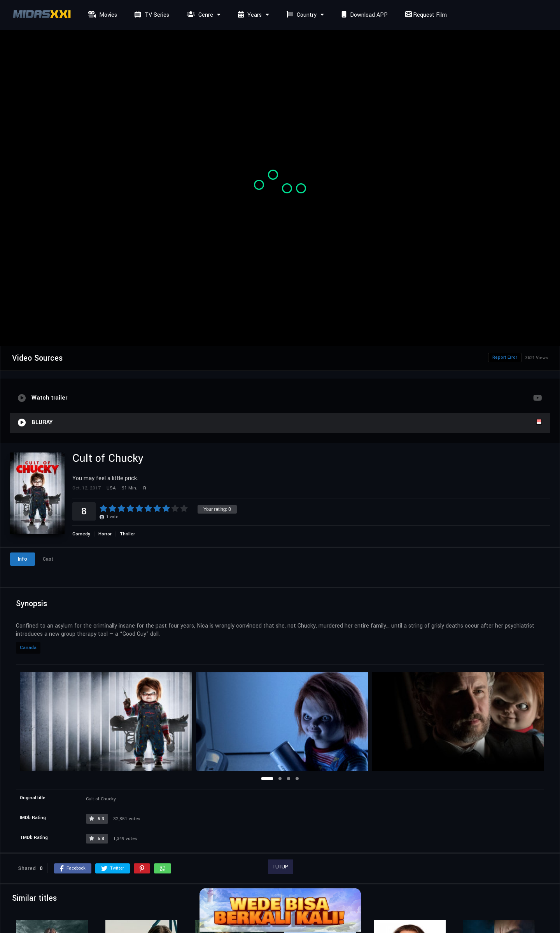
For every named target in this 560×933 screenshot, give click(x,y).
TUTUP (280, 867)
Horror (105, 534)
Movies (102, 15)
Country (301, 15)
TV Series (151, 15)
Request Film (425, 15)
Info (23, 559)
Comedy (81, 534)
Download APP (364, 15)
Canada (28, 648)
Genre (199, 15)
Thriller (127, 534)
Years (249, 15)
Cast (48, 559)
